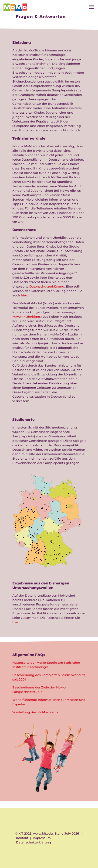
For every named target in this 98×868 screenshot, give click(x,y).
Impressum (42, 838)
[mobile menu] (92, 7)
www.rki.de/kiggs (27, 317)
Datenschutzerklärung (47, 286)
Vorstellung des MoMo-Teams (35, 712)
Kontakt (22, 838)
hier (24, 295)
